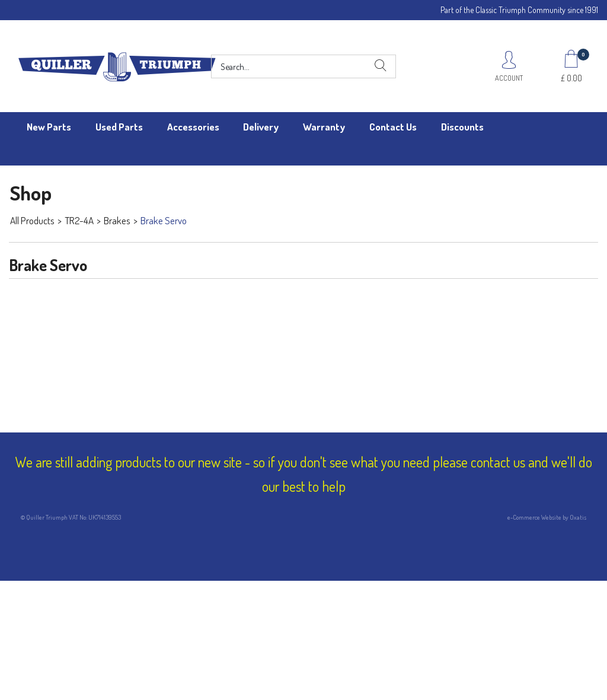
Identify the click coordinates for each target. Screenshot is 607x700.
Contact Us (393, 127)
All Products (32, 220)
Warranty (324, 127)
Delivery (261, 127)
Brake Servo (164, 220)
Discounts (462, 127)
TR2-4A (79, 220)
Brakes (117, 220)
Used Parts (119, 127)
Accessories (193, 127)
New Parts (49, 127)
